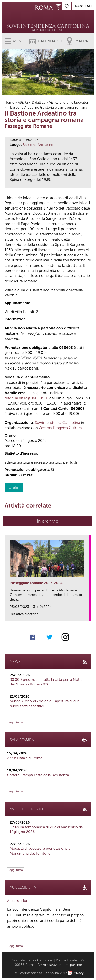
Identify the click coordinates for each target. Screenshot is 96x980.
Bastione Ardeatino (38, 145)
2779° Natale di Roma (25, 758)
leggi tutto (16, 722)
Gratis (14, 487)
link (87, 616)
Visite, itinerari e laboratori (69, 103)
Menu (19, 41)
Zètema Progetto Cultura (60, 428)
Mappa (82, 41)
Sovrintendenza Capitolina (57, 423)
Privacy (78, 973)
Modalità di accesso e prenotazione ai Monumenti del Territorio (40, 851)
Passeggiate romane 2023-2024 (36, 583)
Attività (23, 103)
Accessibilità (17, 901)
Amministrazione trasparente (60, 965)
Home (9, 103)
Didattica (39, 103)
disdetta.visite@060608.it (26, 398)
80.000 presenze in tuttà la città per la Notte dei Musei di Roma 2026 (46, 682)
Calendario (50, 41)
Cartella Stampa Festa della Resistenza (38, 775)
